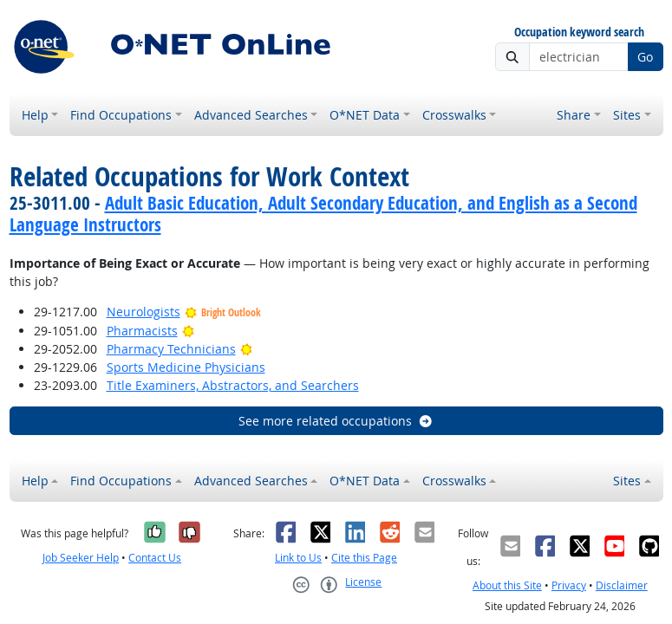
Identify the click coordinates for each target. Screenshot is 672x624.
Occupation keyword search (579, 32)
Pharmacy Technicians (171, 349)
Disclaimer (622, 585)
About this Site (507, 585)
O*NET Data (365, 115)
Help (35, 115)
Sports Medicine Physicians (186, 367)
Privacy (569, 585)
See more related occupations (336, 421)
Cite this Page (364, 558)
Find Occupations (121, 115)
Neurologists (144, 312)
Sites (627, 115)
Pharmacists (142, 331)
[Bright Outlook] (189, 331)
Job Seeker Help (81, 558)
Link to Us (298, 558)
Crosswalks (454, 115)
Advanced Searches (251, 115)
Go (645, 57)
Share (574, 115)
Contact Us (155, 558)
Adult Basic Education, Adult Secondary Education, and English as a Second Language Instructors (323, 214)
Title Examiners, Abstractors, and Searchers (233, 385)
